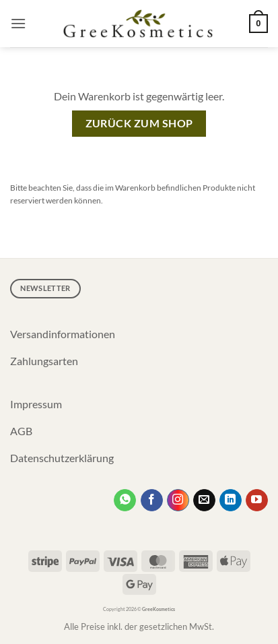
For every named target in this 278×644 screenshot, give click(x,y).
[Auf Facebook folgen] (152, 501)
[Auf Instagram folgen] (178, 501)
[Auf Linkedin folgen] (231, 501)
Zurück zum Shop (139, 123)
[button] (18, 23)
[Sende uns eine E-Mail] (204, 501)
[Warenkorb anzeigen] (258, 24)
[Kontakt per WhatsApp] (125, 501)
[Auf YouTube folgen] (257, 501)
